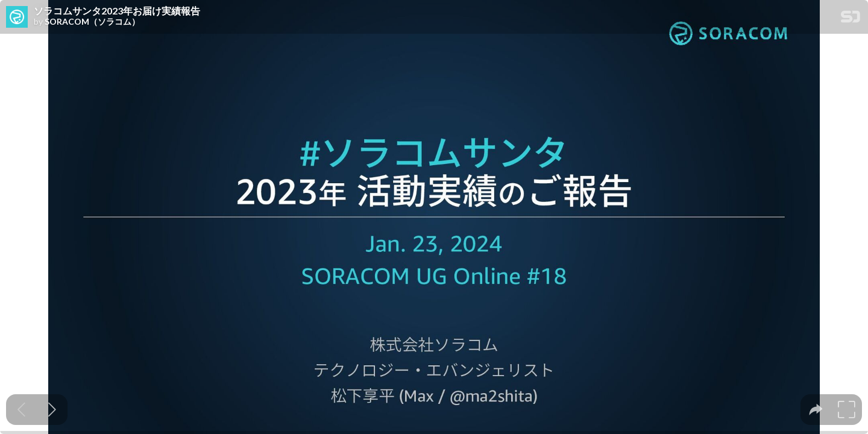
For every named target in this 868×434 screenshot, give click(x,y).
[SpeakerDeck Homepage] (851, 19)
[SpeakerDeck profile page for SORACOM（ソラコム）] (17, 17)
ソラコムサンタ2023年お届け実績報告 (117, 11)
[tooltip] (816, 410)
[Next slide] (52, 410)
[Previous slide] (21, 410)
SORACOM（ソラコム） (92, 22)
